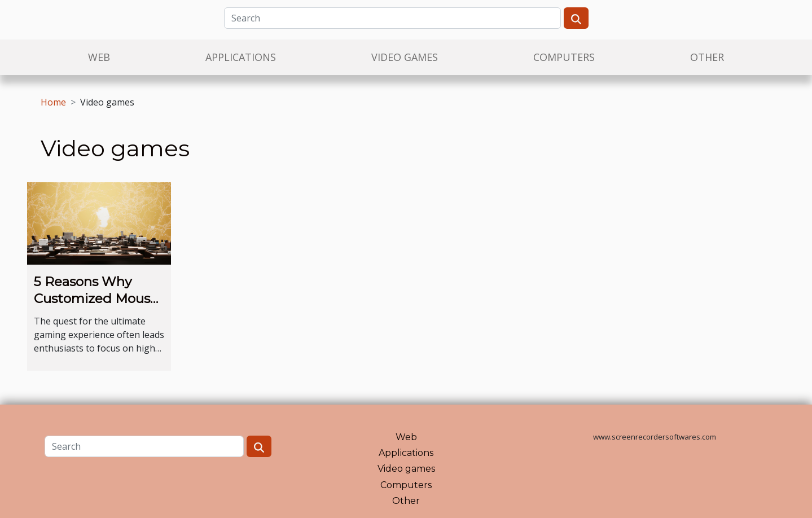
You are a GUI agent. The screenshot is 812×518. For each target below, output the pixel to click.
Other (707, 57)
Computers (564, 57)
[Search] (392, 18)
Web (99, 57)
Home (53, 102)
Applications (241, 57)
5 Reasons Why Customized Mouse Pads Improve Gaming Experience (98, 307)
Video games (405, 57)
